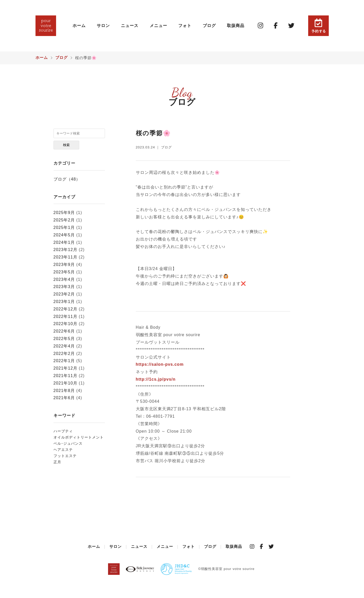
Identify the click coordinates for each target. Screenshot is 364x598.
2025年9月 (64, 213)
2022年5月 (64, 339)
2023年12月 (65, 250)
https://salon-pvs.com (160, 364)
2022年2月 (64, 354)
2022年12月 (65, 309)
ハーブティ (63, 431)
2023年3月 (64, 287)
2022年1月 (64, 361)
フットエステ (65, 456)
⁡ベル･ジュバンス (68, 443)
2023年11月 (65, 257)
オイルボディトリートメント (79, 437)
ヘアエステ (63, 450)
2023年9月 (64, 265)
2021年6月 (64, 398)
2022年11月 (65, 316)
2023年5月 (64, 272)
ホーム (79, 26)
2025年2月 (64, 220)
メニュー (158, 26)
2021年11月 (65, 376)
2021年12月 (65, 368)
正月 (57, 462)
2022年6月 (64, 331)
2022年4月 (64, 346)
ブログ (209, 26)
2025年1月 (64, 227)
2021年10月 (65, 383)
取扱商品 (236, 26)
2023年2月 (64, 294)
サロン (103, 26)
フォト (185, 26)
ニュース (130, 26)
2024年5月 (64, 235)
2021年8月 (64, 391)
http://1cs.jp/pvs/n (156, 379)
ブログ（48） (67, 179)
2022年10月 (65, 324)
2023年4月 (64, 279)
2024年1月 (64, 242)
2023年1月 (64, 302)
